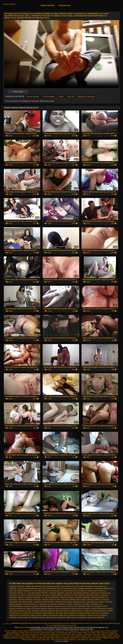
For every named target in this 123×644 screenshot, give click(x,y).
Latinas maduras (107, 636)
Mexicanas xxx (59, 631)
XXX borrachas (98, 638)
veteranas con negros (18, 595)
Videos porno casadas (75, 633)
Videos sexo (70, 636)
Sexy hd (71, 97)
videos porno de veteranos (19, 615)
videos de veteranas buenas (102, 608)
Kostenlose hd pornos (63, 623)
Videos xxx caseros (34, 640)
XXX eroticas (14, 636)
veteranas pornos (79, 602)
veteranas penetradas (63, 602)
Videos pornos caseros (98, 631)
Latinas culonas (24, 636)
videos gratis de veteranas (53, 613)
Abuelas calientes (23, 631)
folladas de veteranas (86, 97)
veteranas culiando (34, 595)
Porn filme (85, 623)
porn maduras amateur (51, 586)
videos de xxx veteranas (33, 613)
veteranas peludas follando (44, 602)
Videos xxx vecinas (89, 633)
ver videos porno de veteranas (73, 591)
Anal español (65, 638)
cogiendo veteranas (17, 586)
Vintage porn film (76, 623)
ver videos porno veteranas (95, 591)
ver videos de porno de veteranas (47, 591)
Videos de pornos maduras (60, 640)
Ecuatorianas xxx (86, 638)
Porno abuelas (49, 631)
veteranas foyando (25, 602)
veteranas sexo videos (95, 602)
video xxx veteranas (94, 606)
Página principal (48, 6)
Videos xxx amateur (107, 634)
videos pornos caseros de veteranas (72, 615)
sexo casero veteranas (47, 588)
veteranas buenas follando (38, 593)
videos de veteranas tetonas (96, 611)
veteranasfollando (16, 606)
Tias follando (17, 634)
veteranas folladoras (82, 597)
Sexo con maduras (11, 631)
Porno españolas (77, 634)
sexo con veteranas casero (67, 588)
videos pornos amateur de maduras (44, 615)
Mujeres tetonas (109, 638)
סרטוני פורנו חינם (94, 623)
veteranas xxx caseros (48, 604)
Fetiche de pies (33, 97)
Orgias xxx (73, 640)
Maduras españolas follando (21, 638)
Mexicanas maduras (37, 631)
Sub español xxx (83, 640)
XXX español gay (61, 633)
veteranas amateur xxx (18, 593)
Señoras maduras (112, 631)
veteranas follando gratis (51, 600)
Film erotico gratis (106, 623)
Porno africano (66, 634)
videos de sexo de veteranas (59, 608)
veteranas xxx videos (82, 604)
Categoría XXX (64, 6)
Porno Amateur (49, 97)
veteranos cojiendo (31, 606)
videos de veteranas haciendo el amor (69, 611)
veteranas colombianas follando (77, 593)
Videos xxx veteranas (38, 638)
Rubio (61, 97)
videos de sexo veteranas (80, 608)
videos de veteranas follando (43, 611)
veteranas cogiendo (56, 593)
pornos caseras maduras (84, 586)
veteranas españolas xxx (34, 597)
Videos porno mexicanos (92, 634)
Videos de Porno (60, 636)
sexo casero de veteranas (28, 588)
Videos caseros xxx (103, 633)
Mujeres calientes (81, 636)
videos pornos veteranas (56, 617)
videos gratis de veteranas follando (77, 613)
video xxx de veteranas (77, 606)
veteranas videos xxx (30, 604)
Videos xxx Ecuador (94, 636)
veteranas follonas (94, 600)
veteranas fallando (51, 597)
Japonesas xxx (75, 638)
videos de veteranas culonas (20, 611)
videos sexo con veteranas (76, 617)
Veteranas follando (9, 4)
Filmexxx (115, 623)
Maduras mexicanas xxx (30, 634)
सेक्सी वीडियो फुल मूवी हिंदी (20, 623)
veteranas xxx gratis (65, 604)
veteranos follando (46, 606)
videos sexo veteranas (96, 617)
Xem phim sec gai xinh (48, 623)
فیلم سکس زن (8, 623)
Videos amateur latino (48, 633)
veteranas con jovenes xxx (100, 593)
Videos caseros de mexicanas (30, 633)
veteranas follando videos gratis (74, 600)
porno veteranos (67, 586)
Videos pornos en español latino (50, 634)
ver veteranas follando (101, 588)
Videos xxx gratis (48, 636)
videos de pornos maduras (37, 608)
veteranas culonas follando (74, 595)
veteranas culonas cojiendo (53, 595)
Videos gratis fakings (53, 638)
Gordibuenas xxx (36, 636)
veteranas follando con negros (29, 600)
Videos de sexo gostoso (69, 625)
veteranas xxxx (97, 604)
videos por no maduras (100, 613)
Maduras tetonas (95, 640)
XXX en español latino (72, 631)
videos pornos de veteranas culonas (32, 617)
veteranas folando (66, 597)
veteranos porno (61, 606)
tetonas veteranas (85, 588)
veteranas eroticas (92, 595)
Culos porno (46, 640)
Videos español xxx (13, 633)
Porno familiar (85, 631)
